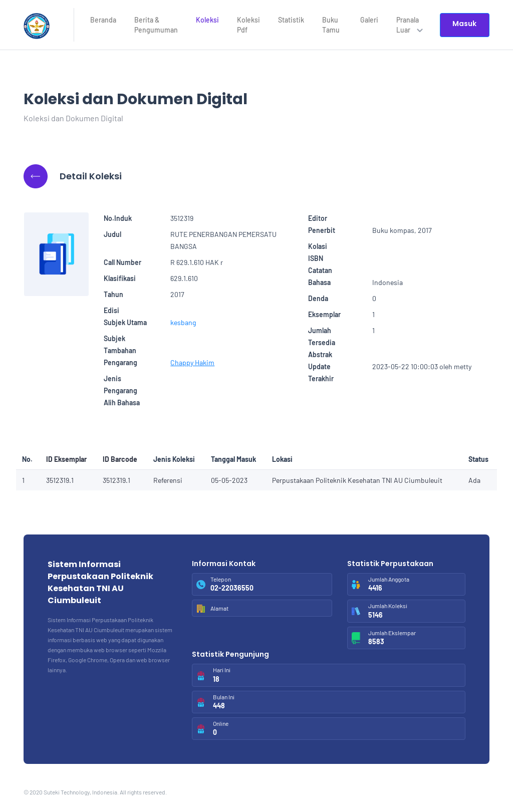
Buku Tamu (331, 25)
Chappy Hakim (192, 362)
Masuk (464, 24)
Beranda (103, 20)
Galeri (369, 20)
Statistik (291, 20)
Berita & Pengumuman (156, 25)
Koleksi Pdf (248, 25)
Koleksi (207, 20)
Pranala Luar (410, 25)
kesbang (183, 322)
